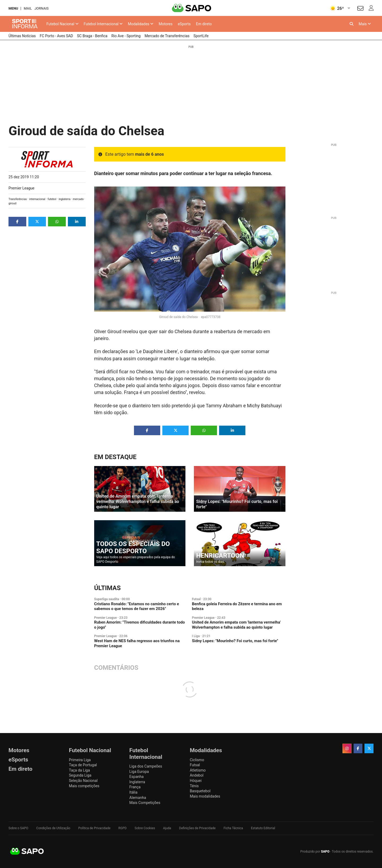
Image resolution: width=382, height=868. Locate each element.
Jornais (42, 8)
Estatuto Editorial (263, 828)
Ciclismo (197, 760)
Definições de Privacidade (197, 828)
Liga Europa (139, 772)
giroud (12, 203)
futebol (52, 199)
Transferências (18, 199)
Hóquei (196, 781)
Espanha (137, 777)
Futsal (196, 599)
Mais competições (84, 786)
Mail (28, 8)
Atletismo (198, 770)
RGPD (122, 828)
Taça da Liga (79, 770)
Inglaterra (137, 782)
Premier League (21, 188)
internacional (37, 199)
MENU (13, 8)
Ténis (194, 786)
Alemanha (138, 798)
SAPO (27, 852)
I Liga (196, 636)
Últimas (107, 588)
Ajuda (167, 828)
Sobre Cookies (145, 828)
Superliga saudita (107, 599)
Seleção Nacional (83, 781)
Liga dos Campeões (146, 766)
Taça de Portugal (83, 765)
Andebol (196, 775)
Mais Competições (145, 803)
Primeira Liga (80, 760)
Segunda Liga (80, 775)
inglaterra (64, 199)
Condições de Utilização (53, 828)
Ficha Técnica (233, 828)
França (135, 787)
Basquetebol (200, 791)
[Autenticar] (360, 9)
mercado (78, 199)
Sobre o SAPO (18, 828)
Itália (133, 792)
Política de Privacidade (94, 828)
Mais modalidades (205, 796)
